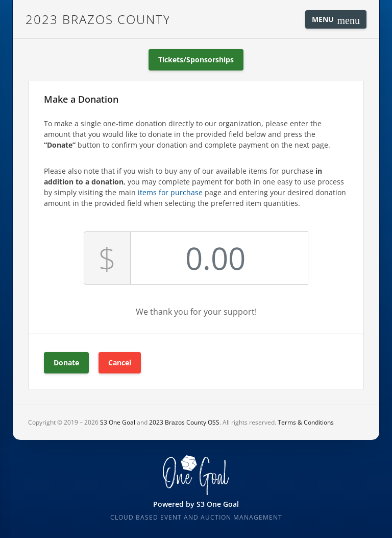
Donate (66, 362)
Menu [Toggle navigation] (336, 20)
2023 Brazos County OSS (97, 19)
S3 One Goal (118, 422)
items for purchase (170, 192)
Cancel (120, 362)
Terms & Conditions (306, 422)
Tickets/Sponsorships (196, 60)
